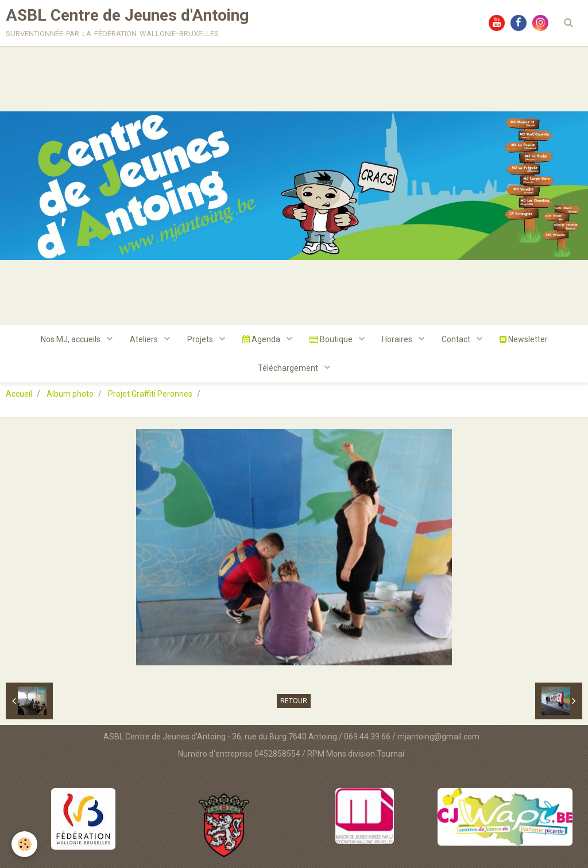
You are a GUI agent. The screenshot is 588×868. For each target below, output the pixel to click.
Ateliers (145, 339)
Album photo (70, 394)
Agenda (262, 339)
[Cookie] (24, 844)
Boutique (332, 339)
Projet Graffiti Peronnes (150, 394)
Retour (294, 701)
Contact (457, 339)
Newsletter (524, 339)
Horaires (398, 339)
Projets (201, 339)
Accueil (19, 394)
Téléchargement (289, 368)
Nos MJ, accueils (71, 339)
